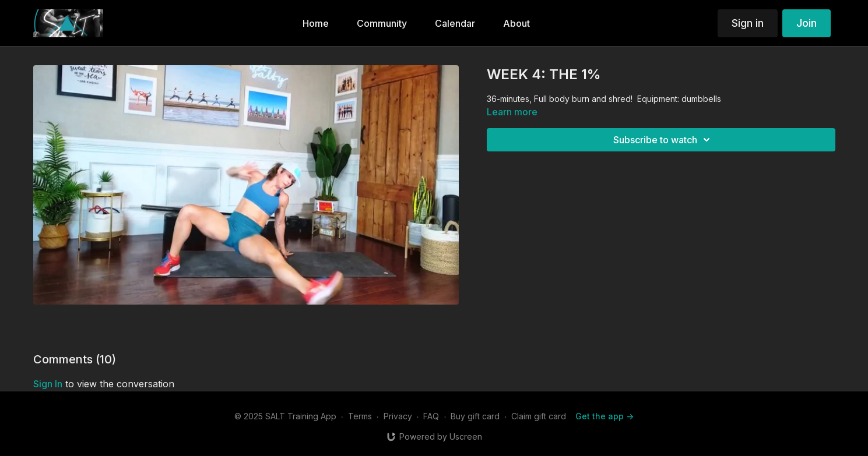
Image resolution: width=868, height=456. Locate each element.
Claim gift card (539, 416)
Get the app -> (605, 416)
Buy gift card (475, 416)
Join (806, 23)
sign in (48, 384)
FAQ (431, 416)
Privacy (398, 416)
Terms (360, 416)
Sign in (748, 23)
